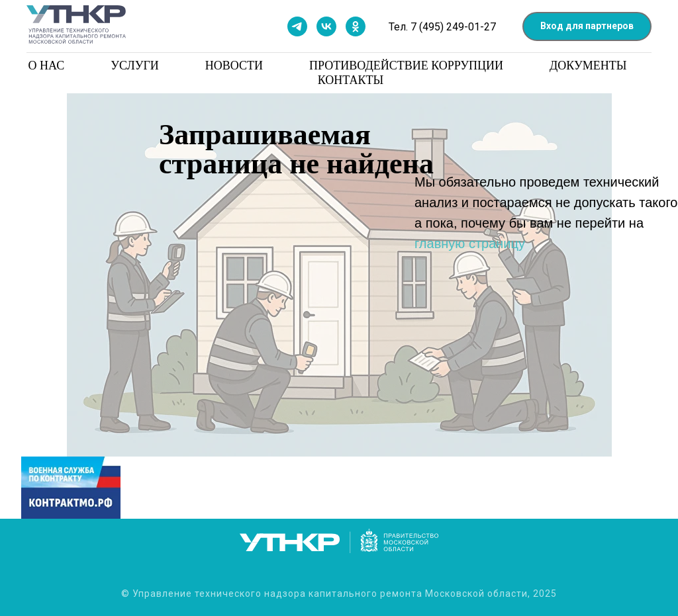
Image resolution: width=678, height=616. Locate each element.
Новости (234, 66)
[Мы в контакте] (326, 26)
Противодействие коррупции (406, 66)
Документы (588, 66)
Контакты (351, 80)
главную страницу (470, 243)
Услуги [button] (135, 66)
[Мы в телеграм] (297, 26)
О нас (47, 66)
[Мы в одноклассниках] (356, 26)
